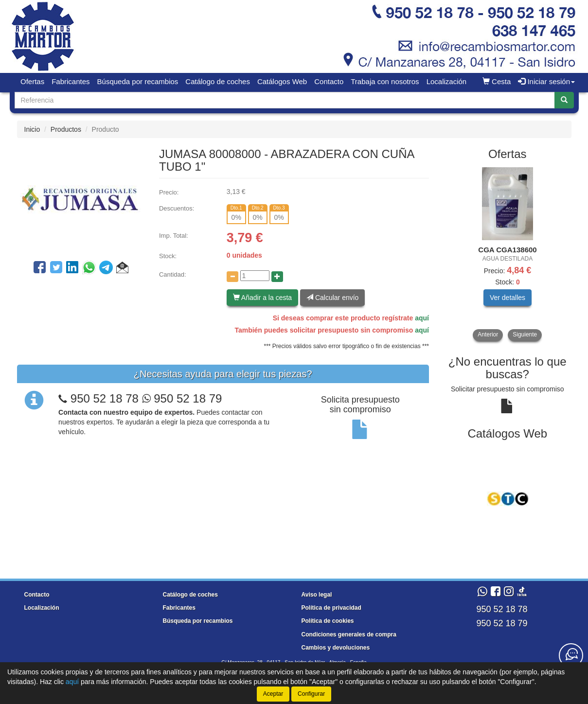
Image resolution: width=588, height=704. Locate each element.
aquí (422, 318)
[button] (122, 269)
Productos (66, 129)
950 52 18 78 (105, 398)
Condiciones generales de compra (349, 634)
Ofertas (32, 81)
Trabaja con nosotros (385, 81)
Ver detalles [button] (508, 298)
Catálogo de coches (218, 81)
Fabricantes (71, 81)
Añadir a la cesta (262, 298)
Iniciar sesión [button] (546, 81)
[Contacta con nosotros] (571, 655)
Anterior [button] (488, 334)
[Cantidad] (255, 276)
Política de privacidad (331, 608)
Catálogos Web (282, 81)
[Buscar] (564, 100)
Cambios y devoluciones (336, 648)
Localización (447, 81)
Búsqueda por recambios (138, 81)
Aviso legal (317, 595)
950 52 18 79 (182, 398)
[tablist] (508, 254)
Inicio (32, 129)
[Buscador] (285, 100)
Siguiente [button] (525, 334)
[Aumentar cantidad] (277, 277)
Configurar (311, 694)
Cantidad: (173, 274)
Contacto (329, 81)
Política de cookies (328, 621)
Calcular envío (332, 298)
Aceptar (273, 694)
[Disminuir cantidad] (232, 277)
